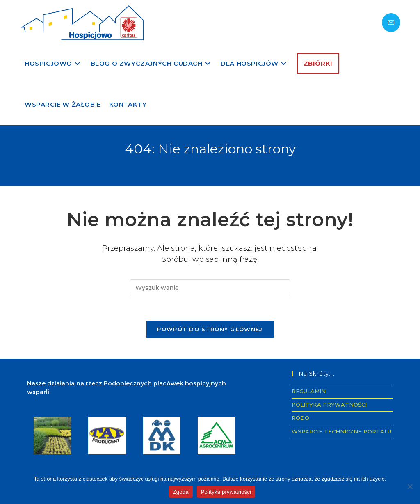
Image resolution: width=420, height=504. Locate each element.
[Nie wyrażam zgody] (410, 486)
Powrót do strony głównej (210, 329)
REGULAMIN (309, 391)
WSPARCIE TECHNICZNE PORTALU (341, 431)
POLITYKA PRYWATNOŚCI (329, 405)
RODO (300, 418)
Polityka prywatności (226, 492)
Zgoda (181, 492)
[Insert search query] (210, 288)
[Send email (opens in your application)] (391, 23)
